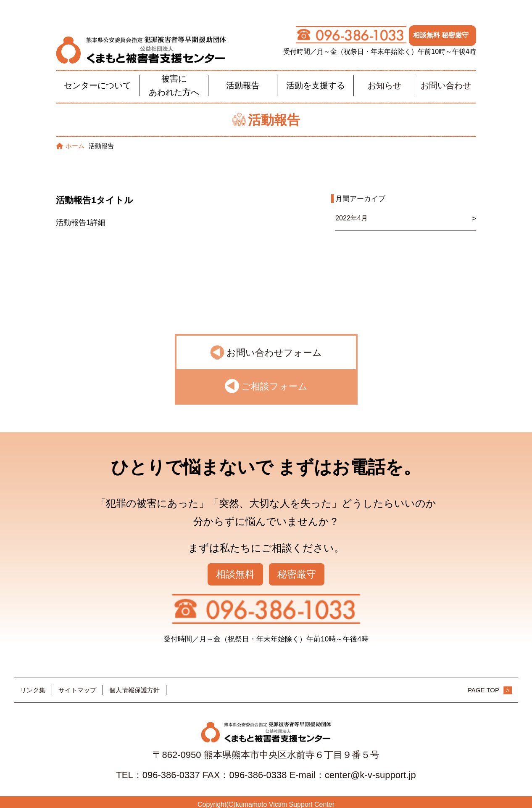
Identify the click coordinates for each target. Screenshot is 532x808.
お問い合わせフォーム (274, 348)
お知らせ (385, 80)
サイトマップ (77, 685)
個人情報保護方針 (134, 685)
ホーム (70, 140)
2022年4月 (352, 213)
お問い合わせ (446, 80)
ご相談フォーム (274, 381)
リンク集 (33, 685)
